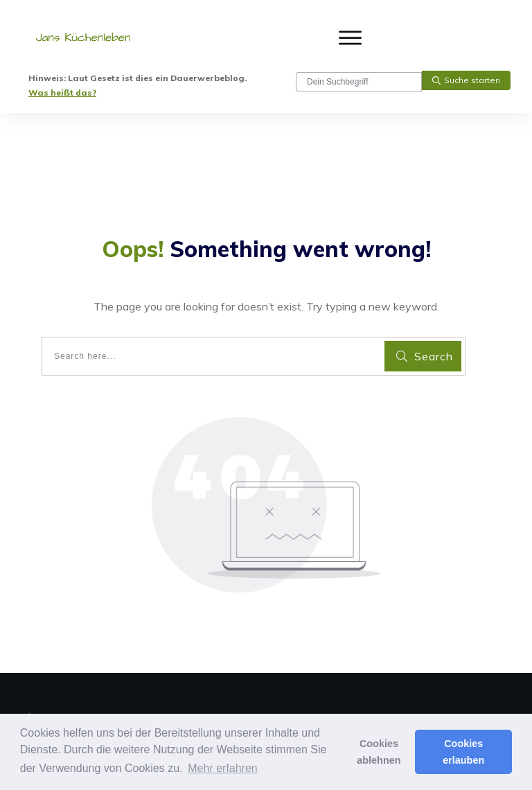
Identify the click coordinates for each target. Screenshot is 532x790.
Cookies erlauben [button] (463, 752)
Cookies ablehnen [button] (379, 752)
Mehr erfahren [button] (223, 768)
